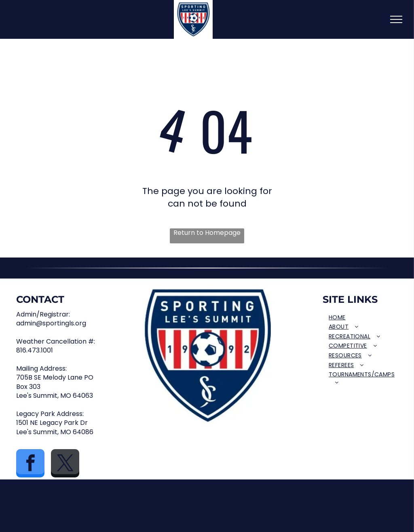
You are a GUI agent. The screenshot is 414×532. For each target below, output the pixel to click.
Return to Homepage (207, 233)
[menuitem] (362, 318)
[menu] (396, 19)
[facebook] (30, 464)
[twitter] (65, 464)
